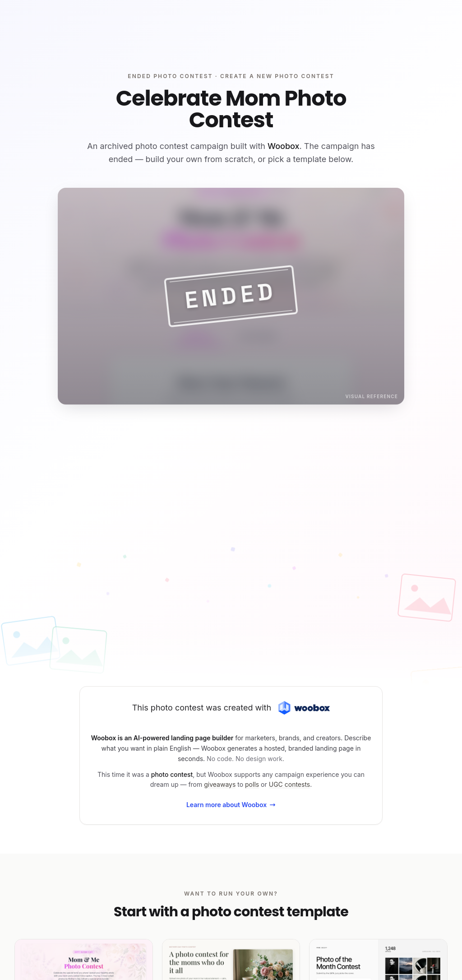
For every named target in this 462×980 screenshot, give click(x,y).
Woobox (284, 146)
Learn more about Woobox (231, 805)
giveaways (220, 784)
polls (252, 784)
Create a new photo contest (277, 76)
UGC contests (290, 784)
